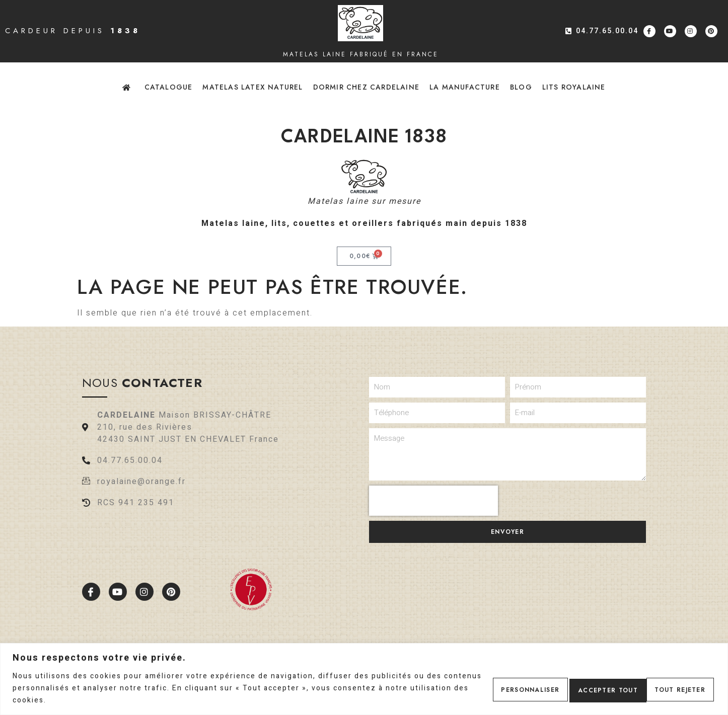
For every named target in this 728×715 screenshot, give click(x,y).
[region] (364, 679)
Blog (521, 87)
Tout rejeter (582, 688)
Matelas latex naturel (252, 87)
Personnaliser (495, 688)
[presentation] (433, 501)
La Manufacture (465, 87)
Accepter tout (671, 688)
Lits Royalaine (574, 87)
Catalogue (169, 87)
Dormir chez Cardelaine (366, 87)
